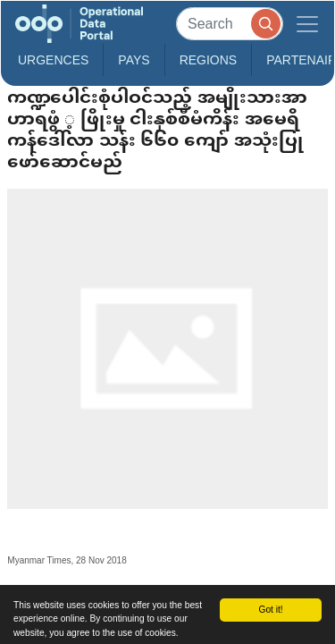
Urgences (53, 60)
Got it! (270, 610)
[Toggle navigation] (307, 24)
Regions (209, 60)
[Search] (230, 24)
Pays (134, 60)
